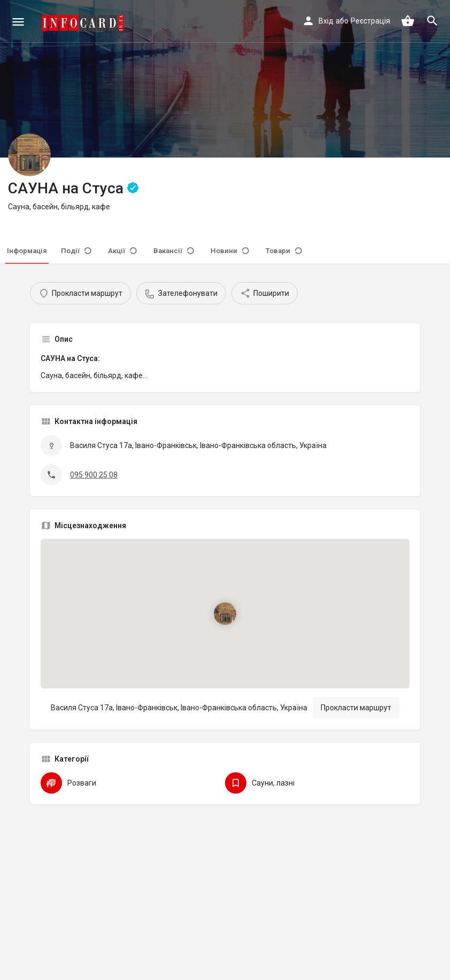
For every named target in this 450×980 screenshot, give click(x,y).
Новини (230, 251)
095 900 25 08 (94, 475)
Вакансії (174, 251)
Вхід (326, 21)
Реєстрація (370, 21)
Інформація (27, 251)
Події (76, 251)
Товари (284, 251)
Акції (122, 251)
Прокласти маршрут (356, 708)
